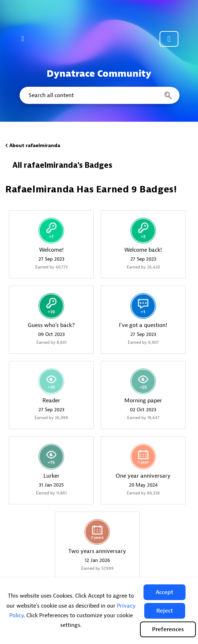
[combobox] (99, 95)
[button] (165, 592)
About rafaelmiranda (35, 145)
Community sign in (169, 39)
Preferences (168, 629)
